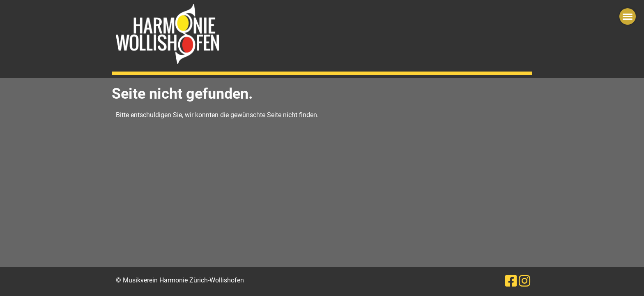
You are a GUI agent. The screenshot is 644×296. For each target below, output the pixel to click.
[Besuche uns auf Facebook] (511, 281)
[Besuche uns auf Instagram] (524, 281)
